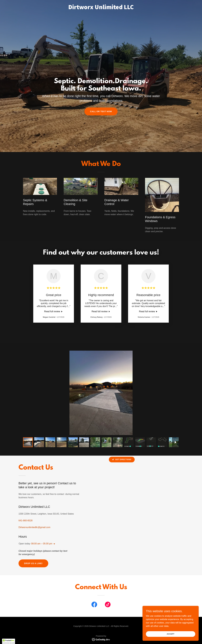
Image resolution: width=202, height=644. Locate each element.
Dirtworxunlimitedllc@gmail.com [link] (34, 527)
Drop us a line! (33, 563)
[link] (101, 8)
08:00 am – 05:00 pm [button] (42, 544)
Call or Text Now (101, 111)
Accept (171, 634)
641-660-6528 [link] (26, 521)
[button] (54, 544)
